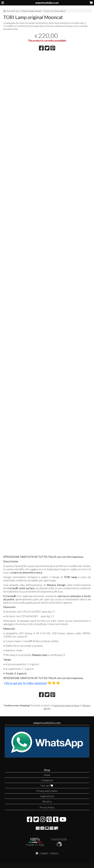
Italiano (54, 853)
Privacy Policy (47, 807)
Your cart (47, 786)
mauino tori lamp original (66, 705)
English (44, 853)
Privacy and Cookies (47, 791)
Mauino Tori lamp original (55, 11)
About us (47, 801)
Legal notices (47, 796)
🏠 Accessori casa (11, 11)
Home (47, 775)
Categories (47, 780)
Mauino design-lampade (32, 11)
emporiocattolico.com (47, 3)
